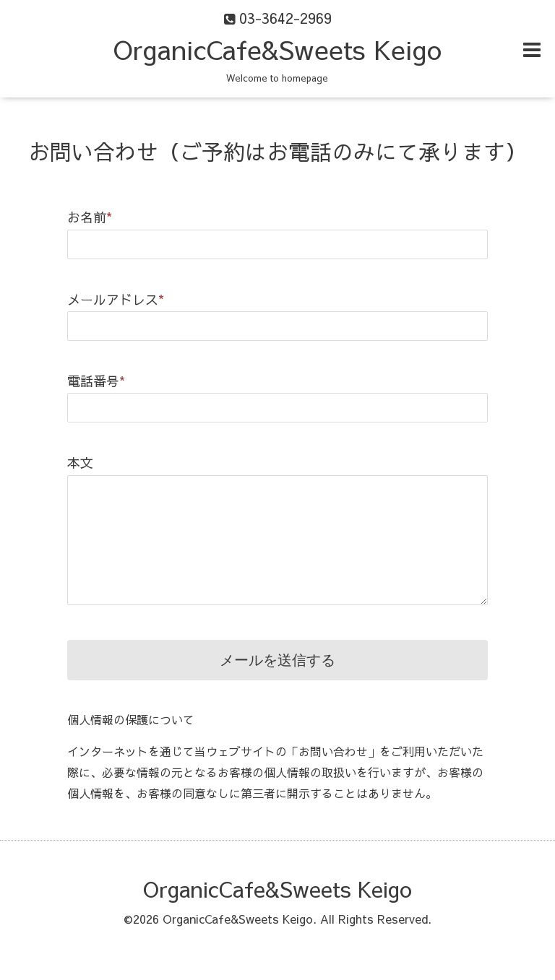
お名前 (90, 217)
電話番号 (96, 381)
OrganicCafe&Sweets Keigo (277, 49)
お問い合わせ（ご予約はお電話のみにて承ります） (277, 151)
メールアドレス (116, 299)
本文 (80, 463)
